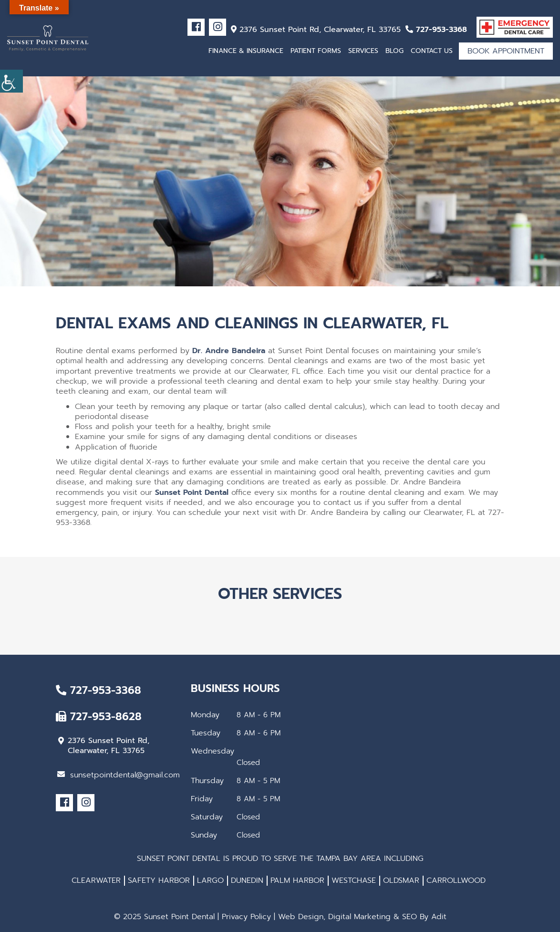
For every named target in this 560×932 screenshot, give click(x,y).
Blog (394, 51)
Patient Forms (316, 51)
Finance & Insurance (246, 51)
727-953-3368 (436, 30)
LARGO (210, 881)
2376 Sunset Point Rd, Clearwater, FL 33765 (316, 30)
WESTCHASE (354, 881)
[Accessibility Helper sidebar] (11, 81)
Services (363, 51)
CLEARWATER (96, 881)
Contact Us (432, 51)
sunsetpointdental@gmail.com (119, 775)
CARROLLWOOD (456, 881)
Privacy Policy (246, 917)
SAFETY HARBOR (159, 881)
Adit (439, 917)
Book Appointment (506, 51)
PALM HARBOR (297, 881)
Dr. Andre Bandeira (229, 351)
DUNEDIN (247, 881)
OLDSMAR (401, 881)
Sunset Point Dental (192, 492)
